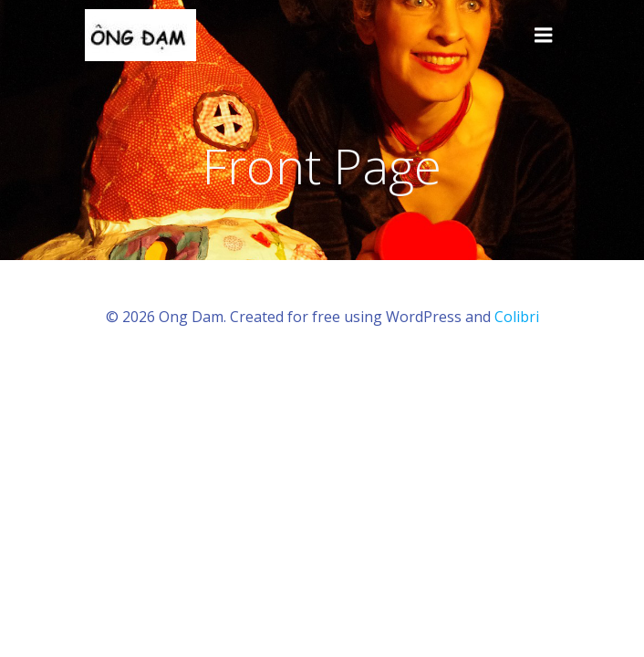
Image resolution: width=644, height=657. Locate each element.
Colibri (517, 317)
